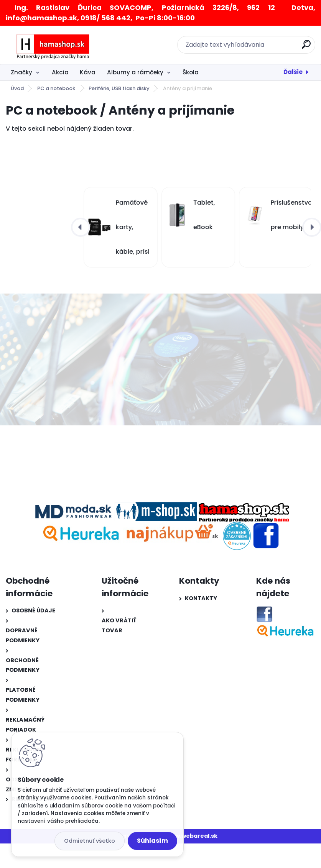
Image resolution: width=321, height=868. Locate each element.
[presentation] (81, 227)
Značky (21, 72)
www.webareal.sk (192, 836)
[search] (306, 47)
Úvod (17, 88)
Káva (88, 72)
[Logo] (53, 45)
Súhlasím (152, 841)
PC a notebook (57, 88)
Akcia (60, 72)
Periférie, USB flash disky (119, 88)
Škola (191, 72)
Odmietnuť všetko (90, 841)
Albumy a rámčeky (135, 72)
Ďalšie (293, 72)
